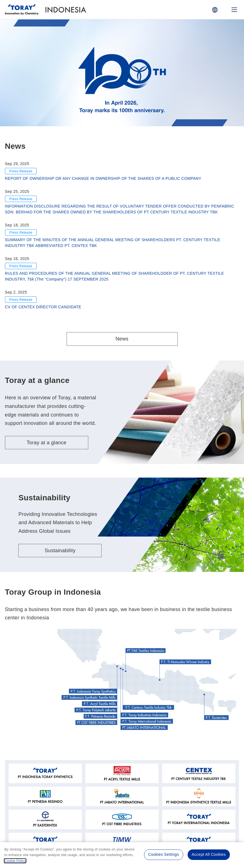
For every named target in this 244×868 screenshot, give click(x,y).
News (122, 339)
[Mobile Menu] (234, 10)
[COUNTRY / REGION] (215, 10)
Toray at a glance (46, 443)
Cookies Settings (164, 854)
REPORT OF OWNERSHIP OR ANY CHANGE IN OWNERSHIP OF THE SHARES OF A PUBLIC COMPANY (103, 178)
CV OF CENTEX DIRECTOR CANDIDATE (43, 307)
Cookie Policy (15, 861)
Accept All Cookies (209, 854)
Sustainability (60, 551)
